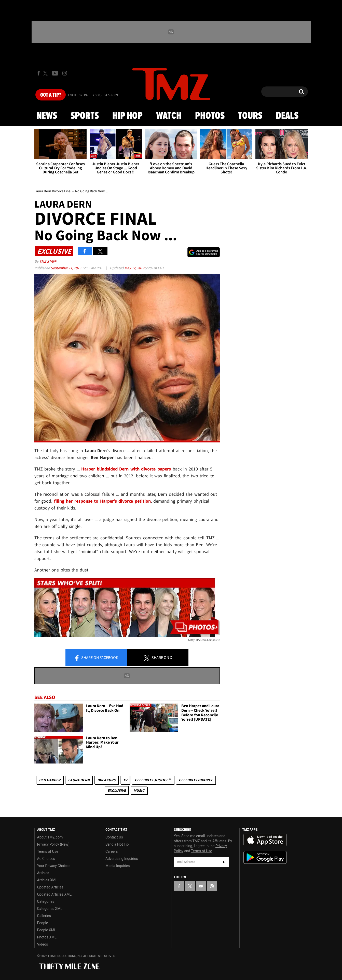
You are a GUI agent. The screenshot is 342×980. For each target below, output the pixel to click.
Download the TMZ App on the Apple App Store (265, 840)
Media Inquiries (118, 866)
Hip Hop (127, 116)
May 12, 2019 (135, 268)
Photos (210, 116)
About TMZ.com (50, 837)
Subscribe (224, 862)
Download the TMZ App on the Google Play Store (265, 857)
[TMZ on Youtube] (55, 73)
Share (96, 658)
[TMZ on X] (46, 73)
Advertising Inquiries (122, 859)
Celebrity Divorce (196, 780)
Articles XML (47, 880)
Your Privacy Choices (54, 866)
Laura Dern (79, 780)
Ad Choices (46, 859)
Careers (112, 851)
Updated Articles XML (54, 894)
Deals (287, 116)
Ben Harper (50, 780)
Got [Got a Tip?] (51, 95)
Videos (43, 944)
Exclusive (117, 790)
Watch (169, 116)
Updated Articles (50, 887)
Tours (250, 116)
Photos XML (47, 937)
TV (125, 780)
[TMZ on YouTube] (201, 886)
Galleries (44, 916)
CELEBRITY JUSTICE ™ (153, 780)
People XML (47, 930)
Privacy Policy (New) (53, 844)
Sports (85, 116)
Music (139, 790)
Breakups (106, 780)
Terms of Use (48, 851)
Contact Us (114, 837)
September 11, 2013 (66, 268)
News (47, 116)
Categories (46, 901)
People (43, 923)
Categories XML (50, 909)
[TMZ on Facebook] (39, 73)
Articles (43, 873)
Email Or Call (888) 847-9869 (93, 95)
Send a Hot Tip (117, 844)
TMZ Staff (48, 261)
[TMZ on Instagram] (65, 73)
